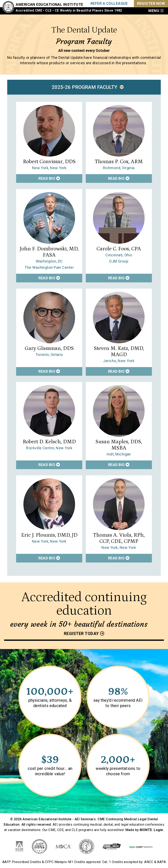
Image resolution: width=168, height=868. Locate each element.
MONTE (146, 830)
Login (158, 830)
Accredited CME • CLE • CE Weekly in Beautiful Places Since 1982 (69, 10)
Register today (81, 634)
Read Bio (49, 178)
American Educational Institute (49, 4)
